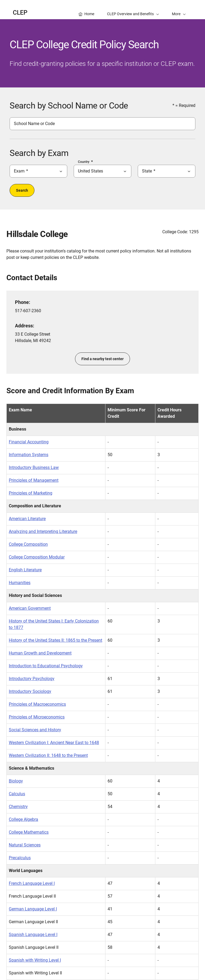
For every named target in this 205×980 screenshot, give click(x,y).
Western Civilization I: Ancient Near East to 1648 (54, 743)
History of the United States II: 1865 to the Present (56, 640)
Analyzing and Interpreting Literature (43, 531)
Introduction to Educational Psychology (46, 666)
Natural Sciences (25, 845)
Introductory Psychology (32, 679)
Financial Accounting (29, 442)
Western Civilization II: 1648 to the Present (48, 755)
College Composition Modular (37, 557)
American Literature (27, 519)
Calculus (17, 794)
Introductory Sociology (30, 691)
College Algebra (23, 819)
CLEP (20, 13)
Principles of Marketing (31, 493)
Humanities (20, 583)
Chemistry (18, 807)
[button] (179, 10)
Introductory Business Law (34, 467)
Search (22, 190)
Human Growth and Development (40, 653)
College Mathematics (29, 832)
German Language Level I (33, 909)
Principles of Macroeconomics (37, 704)
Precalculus (20, 858)
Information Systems (29, 455)
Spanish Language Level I (33, 935)
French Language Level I (32, 883)
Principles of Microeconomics (37, 717)
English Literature (25, 570)
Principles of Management (34, 480)
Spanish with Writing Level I (35, 960)
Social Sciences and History (35, 730)
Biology (16, 781)
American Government (30, 608)
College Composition (28, 544)
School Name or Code (34, 124)
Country (84, 162)
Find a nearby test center (102, 359)
